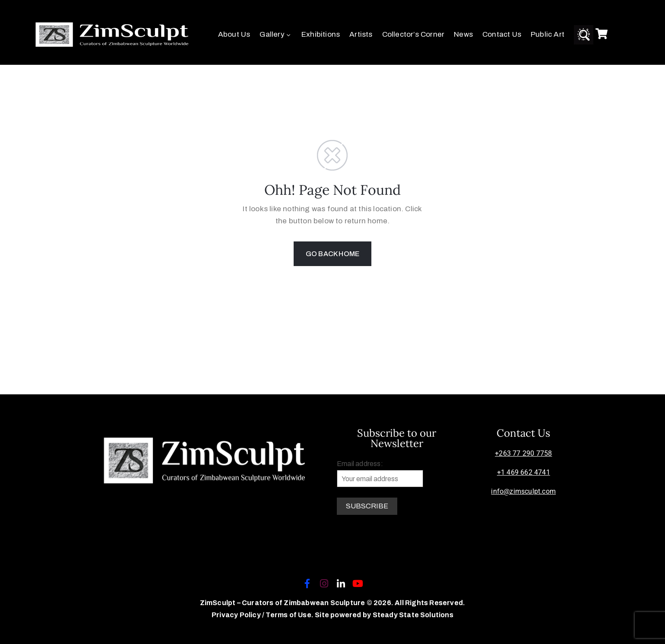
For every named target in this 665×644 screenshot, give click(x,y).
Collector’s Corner (413, 34)
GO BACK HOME (332, 254)
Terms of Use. (290, 615)
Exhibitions (321, 34)
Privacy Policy (237, 615)
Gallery (276, 34)
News (463, 34)
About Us (234, 34)
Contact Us (502, 34)
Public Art (548, 34)
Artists (361, 34)
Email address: (380, 474)
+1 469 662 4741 (524, 472)
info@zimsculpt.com (523, 491)
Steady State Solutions (413, 615)
